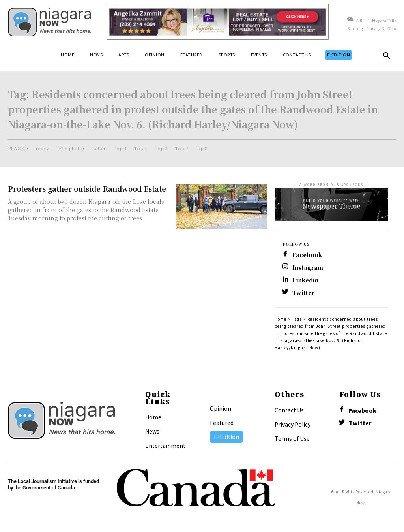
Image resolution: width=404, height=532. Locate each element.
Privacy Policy (293, 424)
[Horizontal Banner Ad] (218, 22)
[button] (387, 57)
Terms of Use (292, 438)
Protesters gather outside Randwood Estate (87, 188)
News (152, 431)
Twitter (303, 293)
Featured (222, 423)
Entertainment (165, 446)
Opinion (221, 408)
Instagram (308, 268)
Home (281, 319)
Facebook (307, 255)
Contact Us (289, 410)
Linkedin (305, 280)
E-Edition (226, 437)
